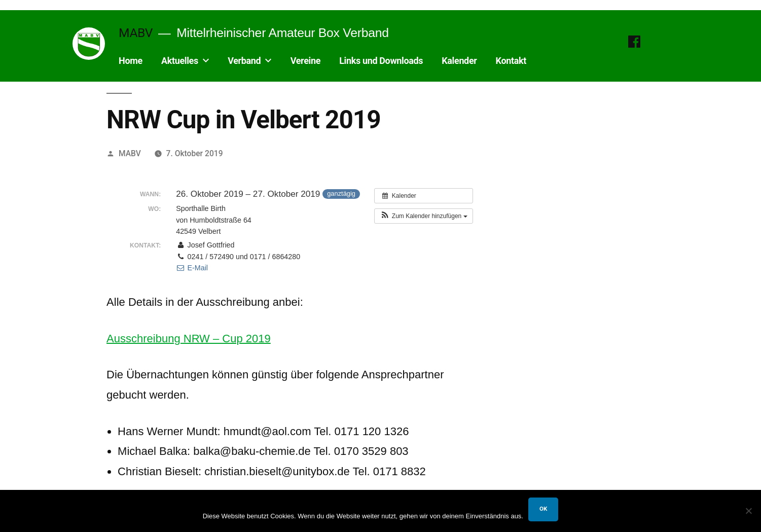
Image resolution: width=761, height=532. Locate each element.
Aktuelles (180, 61)
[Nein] (748, 511)
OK (543, 509)
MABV (136, 33)
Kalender (459, 61)
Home (131, 61)
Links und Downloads (381, 61)
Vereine (305, 61)
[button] (423, 216)
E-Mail (192, 268)
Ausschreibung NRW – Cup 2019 (189, 339)
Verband (244, 61)
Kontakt (511, 61)
